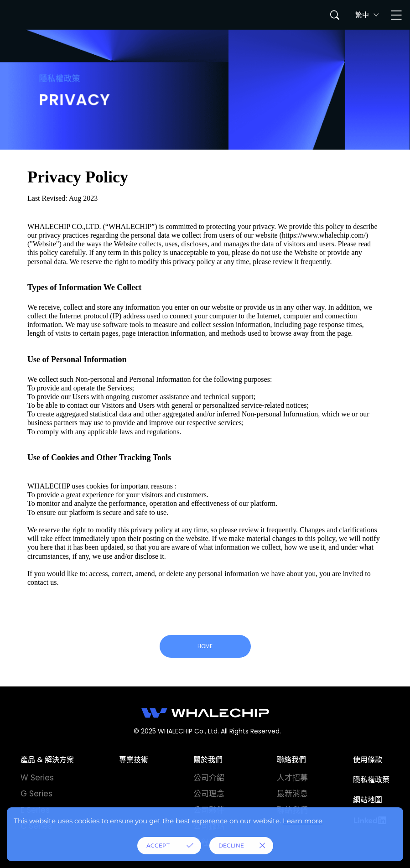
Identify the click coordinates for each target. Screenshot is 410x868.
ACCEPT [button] (158, 845)
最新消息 (292, 794)
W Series (37, 778)
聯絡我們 (291, 760)
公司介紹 (209, 778)
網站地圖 (368, 800)
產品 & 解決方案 (47, 760)
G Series (36, 794)
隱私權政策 (371, 780)
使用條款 (368, 760)
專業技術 (134, 760)
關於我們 (208, 760)
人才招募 (292, 778)
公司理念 (209, 794)
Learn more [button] (303, 821)
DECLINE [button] (231, 845)
